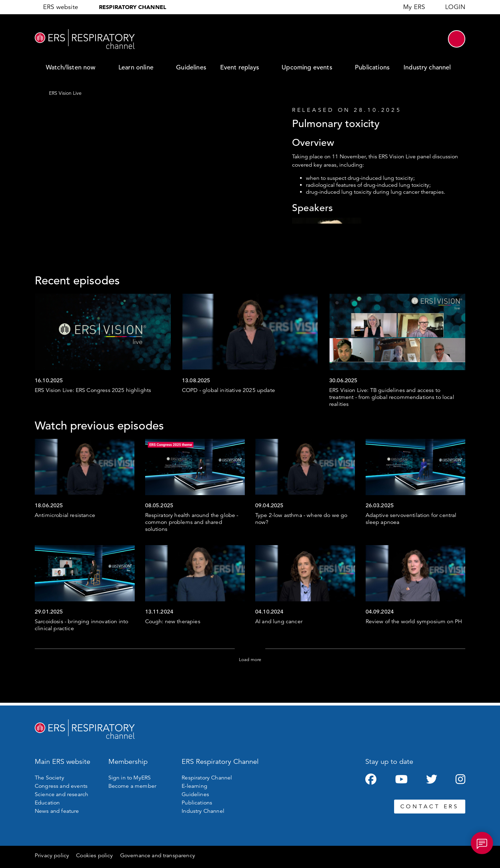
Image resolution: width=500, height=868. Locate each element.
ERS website (61, 7)
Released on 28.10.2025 (347, 110)
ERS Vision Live (65, 93)
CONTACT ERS (430, 807)
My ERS (414, 7)
